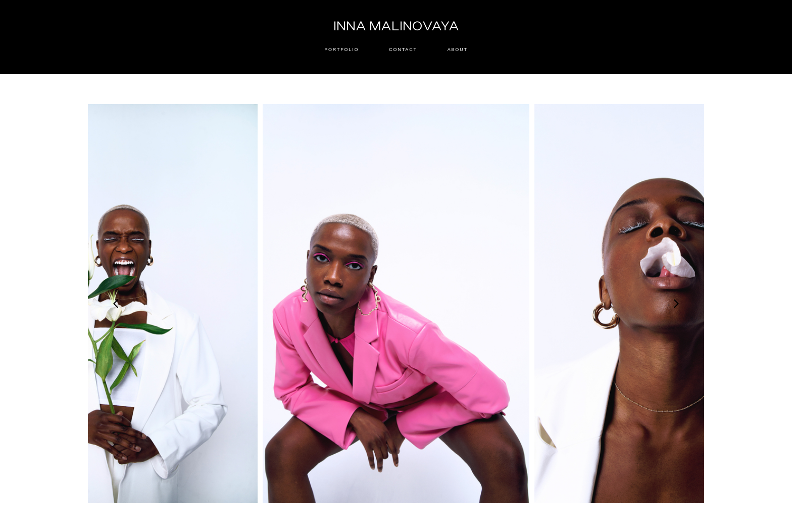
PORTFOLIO (341, 50)
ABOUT (458, 50)
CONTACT (403, 50)
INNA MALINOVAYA (396, 27)
